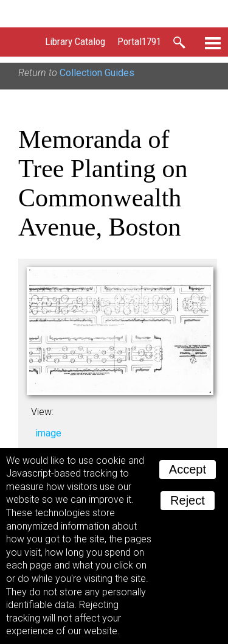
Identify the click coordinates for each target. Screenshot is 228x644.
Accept (188, 469)
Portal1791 (139, 41)
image (48, 433)
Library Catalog (75, 41)
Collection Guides (97, 73)
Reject (188, 500)
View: (42, 412)
